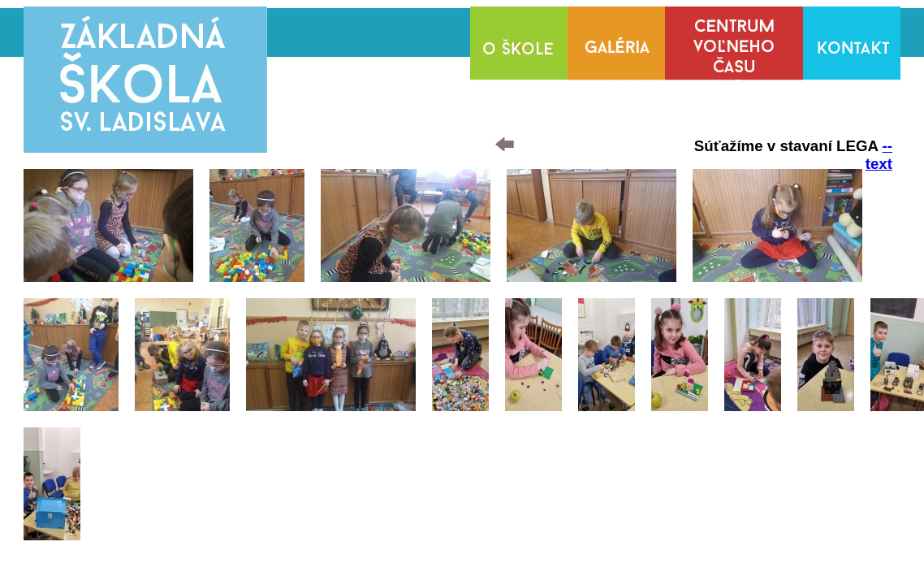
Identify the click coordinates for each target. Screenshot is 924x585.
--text (879, 155)
